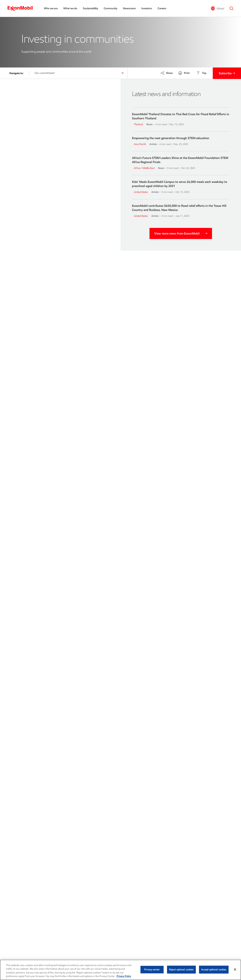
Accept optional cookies (214, 970)
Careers (162, 8)
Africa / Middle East (144, 168)
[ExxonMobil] (22, 8)
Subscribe (225, 73)
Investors (147, 8)
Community (111, 8)
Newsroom (129, 8)
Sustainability (90, 8)
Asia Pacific (140, 144)
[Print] (184, 73)
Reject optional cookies (181, 970)
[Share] (167, 73)
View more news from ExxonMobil (177, 233)
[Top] (201, 73)
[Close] (235, 969)
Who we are (51, 8)
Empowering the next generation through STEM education (171, 138)
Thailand (138, 124)
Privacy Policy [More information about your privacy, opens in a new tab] (124, 976)
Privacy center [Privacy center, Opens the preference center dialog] (152, 970)
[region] (120, 970)
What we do (70, 8)
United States (141, 192)
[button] (217, 8)
